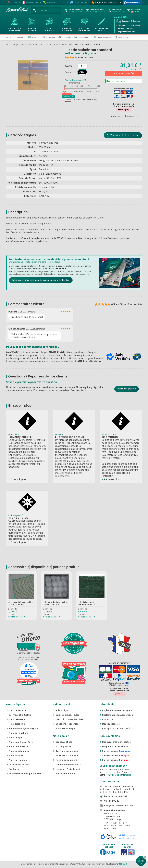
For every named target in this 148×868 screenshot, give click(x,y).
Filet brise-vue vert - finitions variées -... (88, 603)
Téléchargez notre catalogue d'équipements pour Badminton (41, 280)
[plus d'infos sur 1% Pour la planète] (132, 3)
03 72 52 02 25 (112, 801)
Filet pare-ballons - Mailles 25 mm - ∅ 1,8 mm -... (56, 603)
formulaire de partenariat (118, 775)
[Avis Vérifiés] (106, 3)
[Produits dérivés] (128, 29)
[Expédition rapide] (128, 25)
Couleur (68, 72)
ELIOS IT (124, 864)
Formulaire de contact (116, 796)
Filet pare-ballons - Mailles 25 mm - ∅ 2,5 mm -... (21, 603)
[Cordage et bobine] (128, 21)
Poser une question (127, 389)
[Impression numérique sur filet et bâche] (128, 32)
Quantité (68, 66)
